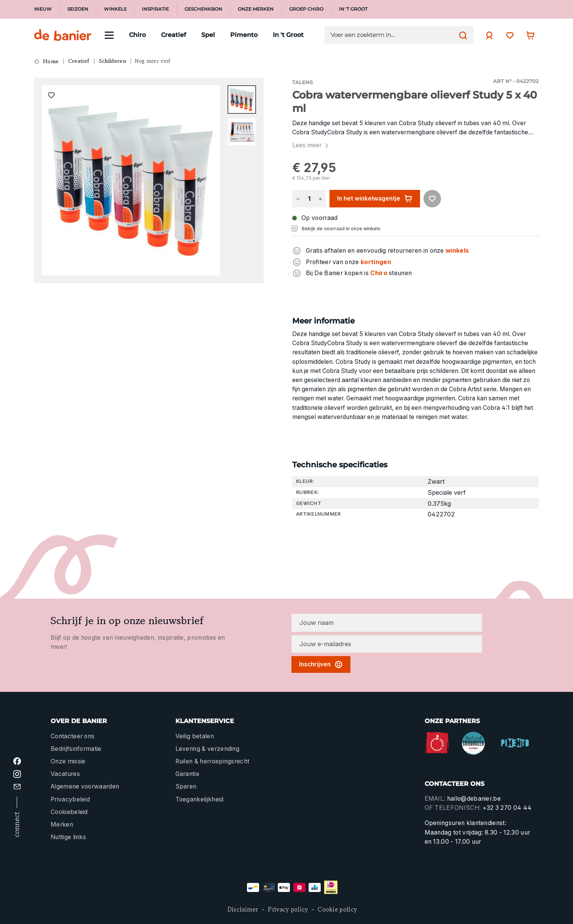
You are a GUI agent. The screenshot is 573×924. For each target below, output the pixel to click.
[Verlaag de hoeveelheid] (298, 199)
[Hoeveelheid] (309, 199)
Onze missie (68, 761)
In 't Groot (353, 9)
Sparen (186, 786)
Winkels (115, 9)
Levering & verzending (208, 749)
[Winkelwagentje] (528, 35)
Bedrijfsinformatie (76, 749)
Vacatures (65, 774)
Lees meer (311, 145)
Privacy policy (288, 909)
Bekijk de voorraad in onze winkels (341, 229)
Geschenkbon (203, 9)
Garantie (188, 774)
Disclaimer (243, 909)
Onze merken (256, 9)
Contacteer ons (72, 736)
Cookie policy (337, 909)
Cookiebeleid (69, 812)
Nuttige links (68, 837)
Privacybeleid (70, 799)
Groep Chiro (306, 9)
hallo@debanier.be (474, 799)
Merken (62, 824)
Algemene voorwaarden (85, 786)
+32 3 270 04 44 (507, 808)
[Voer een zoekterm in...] (393, 35)
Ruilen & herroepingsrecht (212, 761)
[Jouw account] (487, 35)
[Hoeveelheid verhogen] (320, 199)
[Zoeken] (461, 35)
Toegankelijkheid (200, 799)
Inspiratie (155, 9)
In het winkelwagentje (375, 199)
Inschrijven (321, 664)
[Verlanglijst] (508, 35)
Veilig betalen (195, 736)
